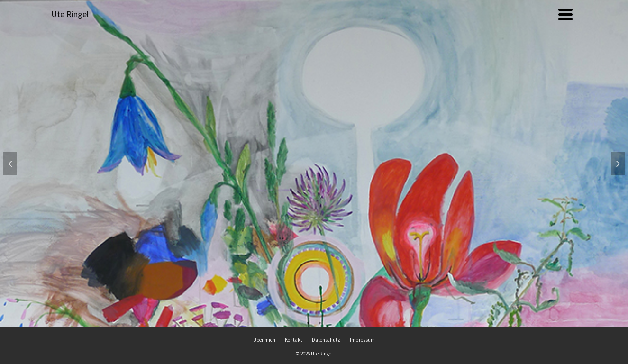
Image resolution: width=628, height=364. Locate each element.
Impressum (362, 340)
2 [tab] (320, 322)
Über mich (264, 340)
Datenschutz (326, 340)
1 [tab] (309, 322)
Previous (10, 164)
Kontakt (294, 340)
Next (618, 164)
